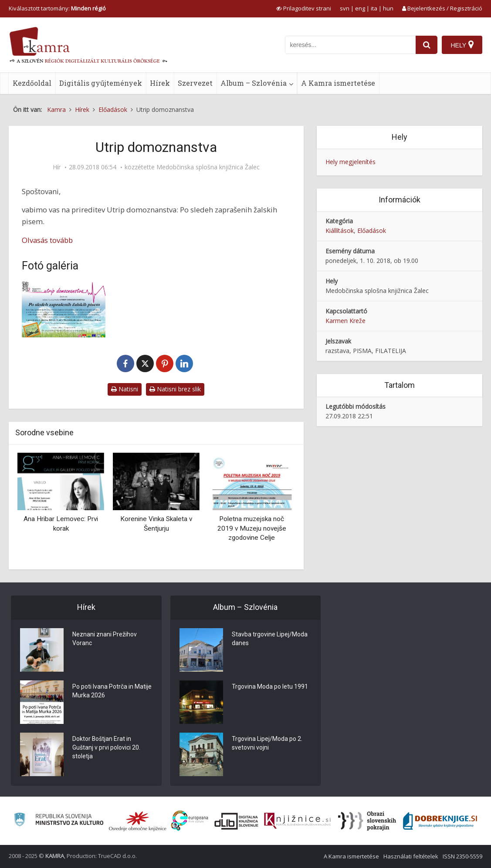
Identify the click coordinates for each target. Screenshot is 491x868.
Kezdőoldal (32, 83)
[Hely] (462, 45)
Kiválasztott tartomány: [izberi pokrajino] (57, 8)
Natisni (125, 389)
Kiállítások (340, 230)
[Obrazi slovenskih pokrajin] (367, 821)
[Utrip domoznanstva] (64, 310)
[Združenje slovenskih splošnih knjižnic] (297, 821)
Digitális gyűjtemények (101, 83)
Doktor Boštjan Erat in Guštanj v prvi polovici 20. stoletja (106, 748)
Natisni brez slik (175, 389)
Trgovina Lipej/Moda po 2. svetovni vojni (267, 744)
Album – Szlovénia (254, 83)
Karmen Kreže (345, 321)
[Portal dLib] (237, 821)
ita (374, 8)
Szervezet (195, 83)
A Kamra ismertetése (338, 83)
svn (345, 8)
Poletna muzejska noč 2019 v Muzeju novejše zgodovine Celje (252, 528)
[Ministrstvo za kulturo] (59, 821)
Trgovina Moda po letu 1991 (270, 687)
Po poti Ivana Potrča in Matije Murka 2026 (112, 691)
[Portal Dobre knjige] (440, 821)
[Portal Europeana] (190, 821)
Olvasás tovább (47, 240)
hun (388, 8)
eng (360, 8)
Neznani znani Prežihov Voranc (105, 639)
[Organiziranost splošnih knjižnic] (138, 821)
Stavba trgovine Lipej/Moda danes (270, 639)
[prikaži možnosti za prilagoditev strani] (304, 8)
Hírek (160, 83)
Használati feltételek (411, 856)
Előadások (372, 230)
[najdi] (427, 45)
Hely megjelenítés (350, 162)
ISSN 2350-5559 (462, 856)
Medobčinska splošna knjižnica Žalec (208, 167)
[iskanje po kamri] (350, 45)
